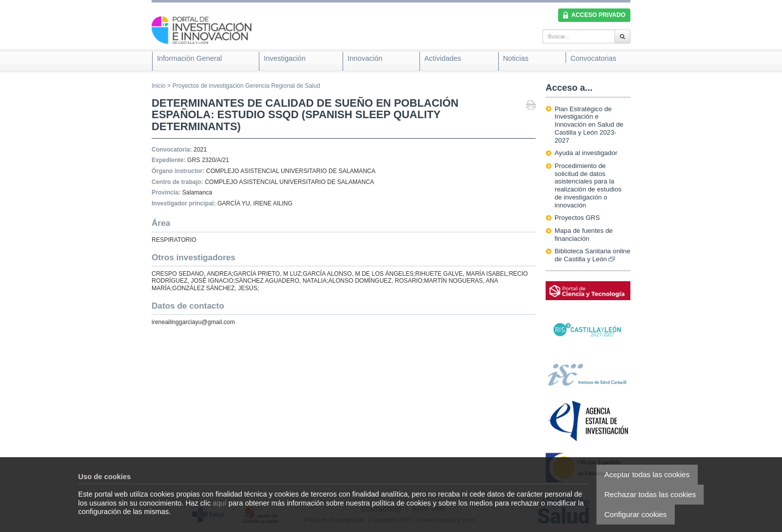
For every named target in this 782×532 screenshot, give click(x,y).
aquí (219, 503)
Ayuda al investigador (586, 153)
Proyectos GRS (577, 218)
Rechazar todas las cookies (650, 494)
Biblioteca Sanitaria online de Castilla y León (592, 255)
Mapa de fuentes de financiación (584, 235)
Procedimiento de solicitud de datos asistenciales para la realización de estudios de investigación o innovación (588, 185)
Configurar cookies (636, 514)
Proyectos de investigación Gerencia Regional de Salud (246, 86)
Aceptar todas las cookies (647, 474)
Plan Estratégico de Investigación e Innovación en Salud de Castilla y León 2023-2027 (589, 125)
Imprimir (531, 106)
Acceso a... (569, 88)
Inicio (159, 86)
